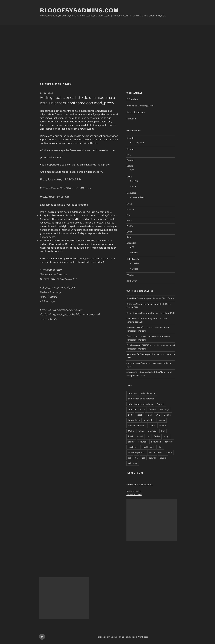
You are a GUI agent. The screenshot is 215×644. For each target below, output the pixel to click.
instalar (161, 420)
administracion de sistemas (141, 399)
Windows (131, 275)
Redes (129, 237)
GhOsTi (130, 298)
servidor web (148, 447)
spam (169, 452)
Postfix (130, 226)
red (148, 436)
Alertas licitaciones (135, 112)
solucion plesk (156, 452)
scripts (131, 442)
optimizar (153, 431)
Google (130, 166)
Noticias (130, 209)
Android (130, 138)
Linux (129, 177)
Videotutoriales (137, 197)
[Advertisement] (107, 47)
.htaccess (133, 393)
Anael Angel (132, 313)
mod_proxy (103, 165)
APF (132, 247)
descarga (165, 409)
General (130, 160)
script (166, 436)
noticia (141, 431)
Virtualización (133, 259)
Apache (130, 149)
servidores (133, 447)
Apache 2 (66, 150)
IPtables (134, 253)
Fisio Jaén (131, 119)
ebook (139, 415)
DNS (129, 155)
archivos (132, 409)
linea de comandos (137, 426)
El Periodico (132, 99)
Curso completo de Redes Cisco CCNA (155, 298)
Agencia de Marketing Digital (140, 106)
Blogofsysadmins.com (80, 10)
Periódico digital (134, 494)
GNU (158, 415)
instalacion (149, 420)
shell (160, 447)
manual (163, 426)
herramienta (134, 420)
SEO (132, 170)
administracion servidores (140, 404)
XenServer (132, 281)
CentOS (134, 181)
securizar (143, 442)
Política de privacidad (107, 637)
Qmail (129, 232)
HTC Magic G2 (137, 143)
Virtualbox (135, 263)
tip (136, 458)
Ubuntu (134, 186)
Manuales (131, 193)
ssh (130, 458)
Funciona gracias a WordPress (134, 637)
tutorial (152, 458)
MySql (129, 204)
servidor (169, 442)
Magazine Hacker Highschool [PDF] (158, 313)
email (149, 415)
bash (143, 409)
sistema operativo (137, 452)
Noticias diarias (134, 491)
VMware (134, 269)
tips (143, 458)
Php (128, 215)
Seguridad (131, 243)
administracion (148, 393)
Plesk (129, 220)
